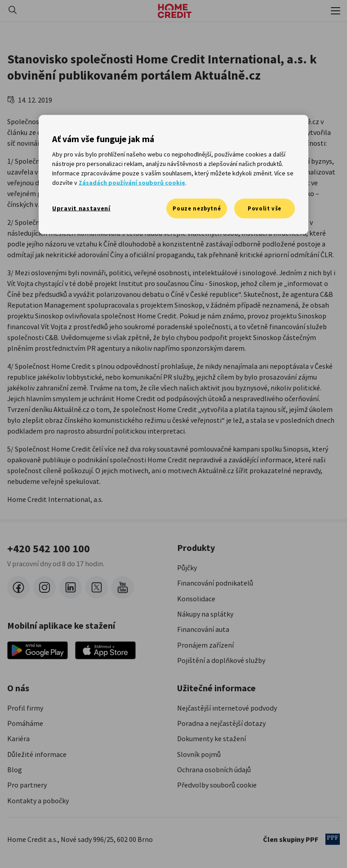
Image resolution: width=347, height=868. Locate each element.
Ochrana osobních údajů (214, 770)
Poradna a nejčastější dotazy (221, 723)
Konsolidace (196, 599)
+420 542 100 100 (49, 549)
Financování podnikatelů (215, 583)
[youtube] (123, 587)
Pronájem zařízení (205, 645)
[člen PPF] (333, 839)
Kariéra (18, 738)
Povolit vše (265, 208)
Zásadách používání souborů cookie (132, 182)
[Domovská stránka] (175, 11)
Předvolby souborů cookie (217, 785)
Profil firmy (25, 708)
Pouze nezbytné (197, 208)
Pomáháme (25, 723)
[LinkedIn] (71, 587)
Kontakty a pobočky (38, 801)
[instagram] (44, 587)
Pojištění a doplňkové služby (221, 660)
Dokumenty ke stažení (211, 738)
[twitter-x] (97, 587)
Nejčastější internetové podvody (227, 708)
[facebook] (18, 587)
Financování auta (203, 629)
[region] (173, 174)
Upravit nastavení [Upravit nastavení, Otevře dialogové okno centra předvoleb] (81, 208)
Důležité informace (37, 754)
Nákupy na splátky (205, 614)
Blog (15, 770)
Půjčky (187, 568)
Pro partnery (27, 785)
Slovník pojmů (199, 754)
